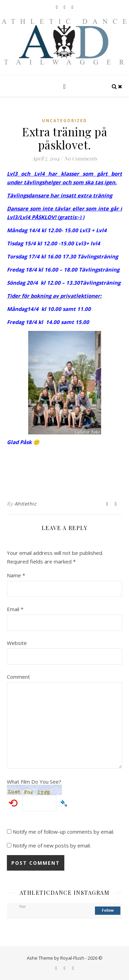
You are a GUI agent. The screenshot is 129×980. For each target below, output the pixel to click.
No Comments (80, 158)
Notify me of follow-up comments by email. (63, 832)
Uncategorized (64, 121)
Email (15, 609)
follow (108, 910)
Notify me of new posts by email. (52, 845)
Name (16, 575)
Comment (18, 677)
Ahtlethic (26, 504)
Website (17, 643)
